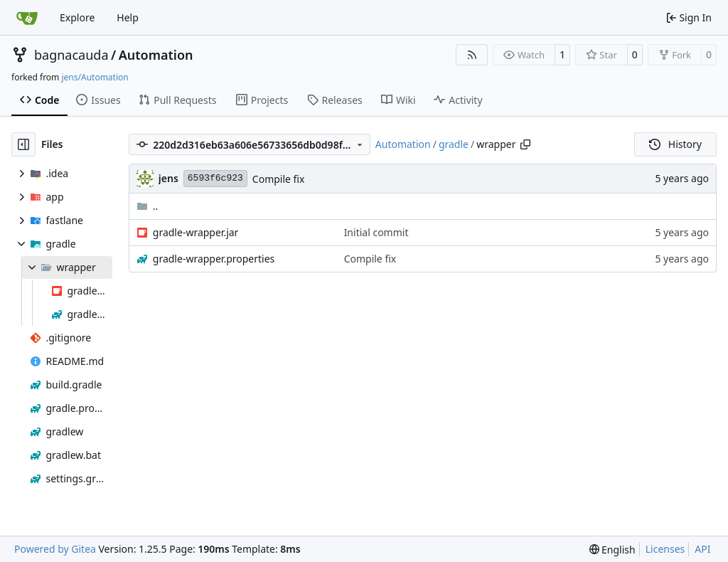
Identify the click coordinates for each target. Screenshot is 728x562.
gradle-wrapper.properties (214, 259)
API (702, 549)
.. (148, 206)
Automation (156, 55)
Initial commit (376, 232)
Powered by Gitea (55, 549)
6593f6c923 (215, 178)
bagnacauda (71, 55)
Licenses (665, 549)
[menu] (612, 550)
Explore (77, 17)
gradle (454, 144)
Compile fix (279, 179)
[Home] (27, 18)
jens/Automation (95, 77)
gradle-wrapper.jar (196, 232)
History (675, 144)
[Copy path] (525, 144)
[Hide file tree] (23, 144)
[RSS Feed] (472, 55)
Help (128, 17)
